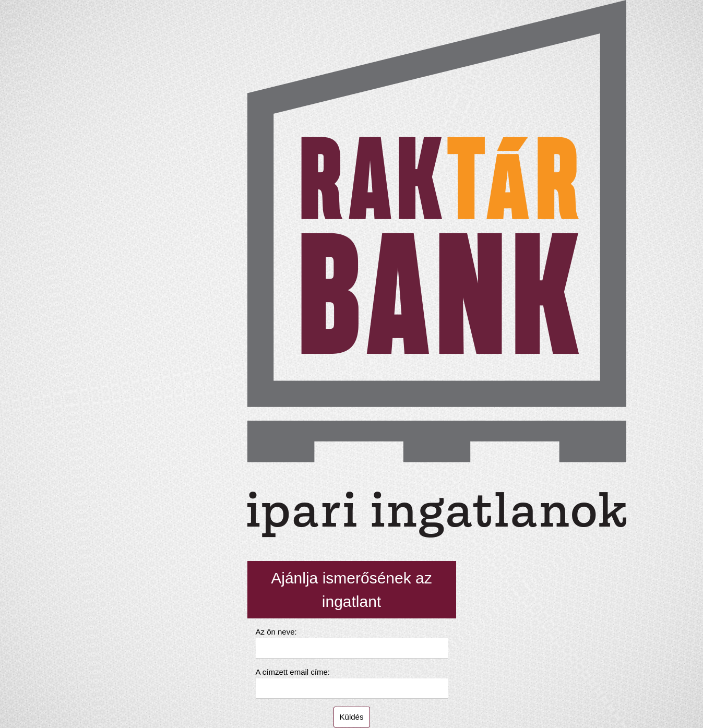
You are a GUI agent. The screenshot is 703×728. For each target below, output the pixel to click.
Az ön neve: (276, 632)
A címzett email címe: (293, 672)
